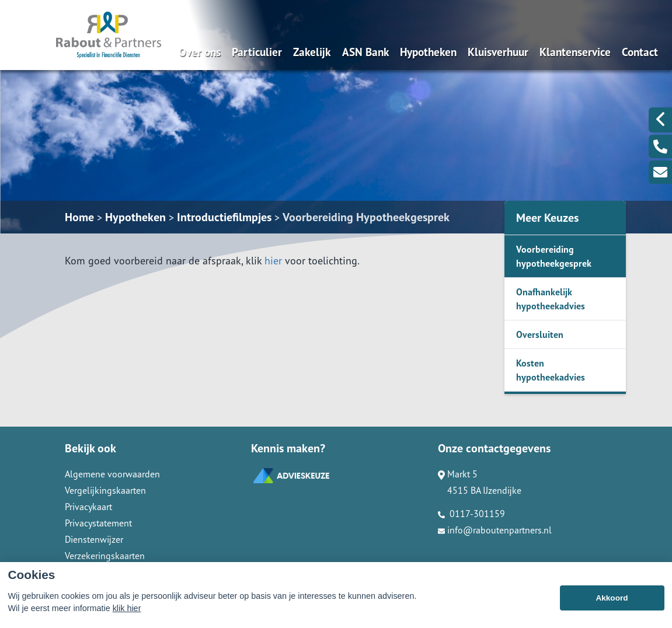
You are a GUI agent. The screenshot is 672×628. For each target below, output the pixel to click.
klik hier (127, 619)
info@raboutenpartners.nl (495, 530)
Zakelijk (312, 52)
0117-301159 (471, 514)
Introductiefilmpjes (224, 217)
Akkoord (612, 608)
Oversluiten (540, 334)
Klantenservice (575, 52)
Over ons (200, 52)
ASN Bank (365, 52)
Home (79, 217)
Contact (640, 52)
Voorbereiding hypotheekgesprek (554, 256)
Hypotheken (428, 52)
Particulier (257, 52)
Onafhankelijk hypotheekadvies (551, 299)
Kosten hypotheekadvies (551, 370)
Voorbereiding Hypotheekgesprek (366, 217)
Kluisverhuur (498, 52)
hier (273, 261)
